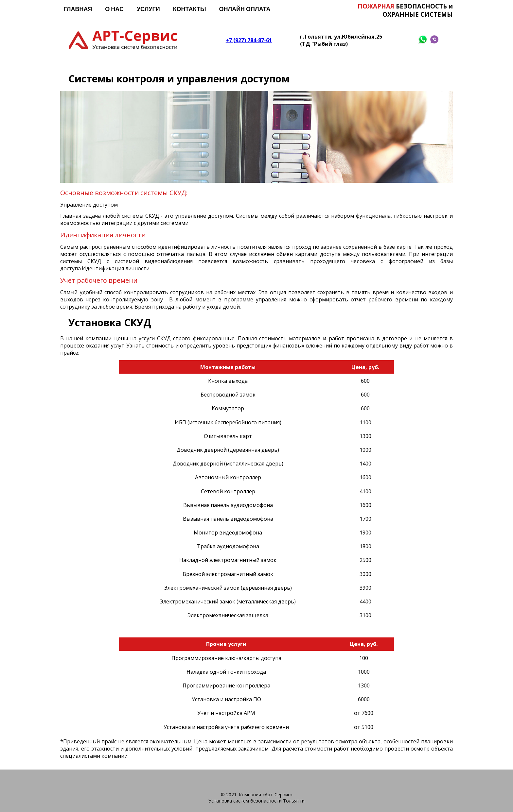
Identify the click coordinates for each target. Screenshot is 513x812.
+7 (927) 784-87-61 (249, 40)
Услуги (148, 9)
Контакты (190, 9)
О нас (114, 9)
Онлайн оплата (245, 9)
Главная (78, 9)
